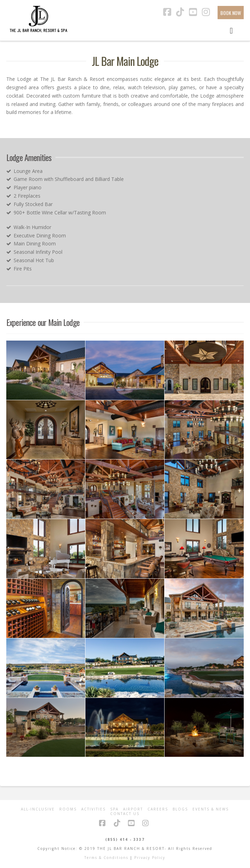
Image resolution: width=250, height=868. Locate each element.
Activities (93, 809)
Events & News (211, 809)
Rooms (68, 809)
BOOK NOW (231, 13)
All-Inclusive (38, 809)
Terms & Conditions (106, 858)
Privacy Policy (150, 858)
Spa (114, 809)
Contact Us (125, 814)
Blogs (180, 809)
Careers (158, 809)
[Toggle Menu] (231, 30)
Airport (133, 809)
